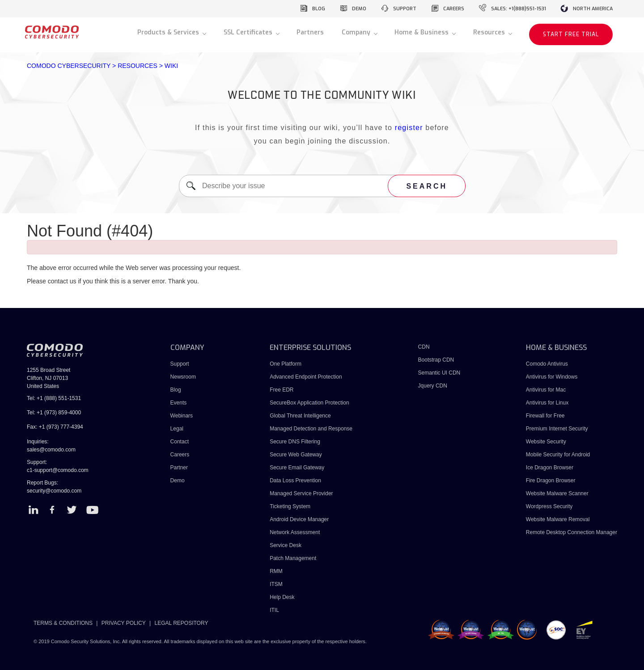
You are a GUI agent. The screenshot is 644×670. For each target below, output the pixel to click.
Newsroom (183, 377)
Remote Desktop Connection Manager (572, 532)
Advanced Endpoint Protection (306, 377)
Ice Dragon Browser (550, 468)
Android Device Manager (299, 519)
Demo (178, 480)
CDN (424, 347)
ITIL (274, 610)
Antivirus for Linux (547, 403)
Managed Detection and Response (311, 429)
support (405, 9)
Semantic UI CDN (439, 373)
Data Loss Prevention (295, 480)
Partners (310, 32)
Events (179, 403)
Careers (180, 455)
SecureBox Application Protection (309, 403)
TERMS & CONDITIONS (63, 623)
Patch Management (293, 558)
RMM (276, 571)
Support (180, 364)
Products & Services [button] (169, 32)
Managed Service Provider (301, 493)
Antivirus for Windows (552, 377)
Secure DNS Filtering (295, 442)
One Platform (286, 364)
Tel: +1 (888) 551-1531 (54, 398)
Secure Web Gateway (296, 455)
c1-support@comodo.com (58, 470)
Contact (180, 442)
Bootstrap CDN (436, 360)
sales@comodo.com (51, 450)
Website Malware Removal (558, 519)
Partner (179, 468)
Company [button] (357, 32)
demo (359, 9)
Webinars (182, 416)
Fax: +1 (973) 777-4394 (55, 427)
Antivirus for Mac (546, 390)
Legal (177, 429)
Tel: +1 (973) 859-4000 (54, 413)
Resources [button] (490, 32)
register (409, 128)
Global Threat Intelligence (300, 416)
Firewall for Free (545, 416)
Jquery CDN (433, 386)
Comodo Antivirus (547, 364)
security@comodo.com (54, 491)
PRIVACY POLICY (124, 623)
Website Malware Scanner (557, 493)
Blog (176, 390)
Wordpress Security (549, 506)
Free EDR (282, 390)
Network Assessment (295, 532)
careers (454, 9)
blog (319, 9)
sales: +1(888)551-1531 (519, 9)
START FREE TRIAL (571, 34)
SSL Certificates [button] (249, 32)
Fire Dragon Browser (551, 480)
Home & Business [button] (422, 32)
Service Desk (286, 545)
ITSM (276, 584)
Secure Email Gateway (298, 468)
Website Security (546, 442)
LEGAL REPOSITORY (182, 623)
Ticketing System (290, 506)
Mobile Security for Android (558, 455)
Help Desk (282, 597)
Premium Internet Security (557, 429)
